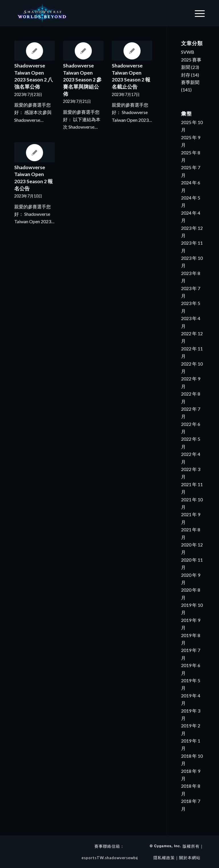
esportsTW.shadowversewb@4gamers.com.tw (127, 858)
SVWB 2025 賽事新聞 (191, 59)
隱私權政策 (164, 858)
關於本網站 (190, 858)
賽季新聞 (190, 82)
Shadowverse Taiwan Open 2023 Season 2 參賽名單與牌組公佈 (82, 80)
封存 (186, 75)
